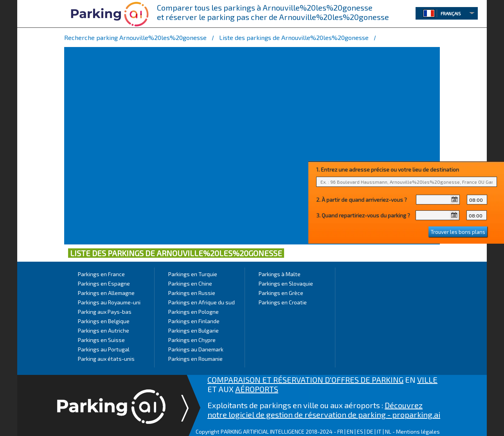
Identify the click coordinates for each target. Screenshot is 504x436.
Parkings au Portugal (104, 349)
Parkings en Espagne (104, 283)
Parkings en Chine (190, 283)
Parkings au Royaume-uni (109, 302)
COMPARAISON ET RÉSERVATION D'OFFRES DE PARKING (305, 380)
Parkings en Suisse (101, 340)
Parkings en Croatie (283, 302)
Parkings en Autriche (103, 330)
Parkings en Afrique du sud (202, 302)
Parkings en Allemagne (106, 293)
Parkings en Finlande (194, 321)
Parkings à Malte (280, 274)
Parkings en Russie (192, 293)
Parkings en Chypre (192, 340)
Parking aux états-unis (106, 359)
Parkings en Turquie (193, 274)
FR (340, 431)
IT (379, 431)
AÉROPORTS (257, 389)
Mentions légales (418, 431)
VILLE (427, 380)
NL (388, 431)
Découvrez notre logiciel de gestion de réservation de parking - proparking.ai (324, 410)
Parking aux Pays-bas (105, 312)
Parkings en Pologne (193, 312)
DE (370, 431)
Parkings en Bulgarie (193, 330)
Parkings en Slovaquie (286, 283)
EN (350, 431)
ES (360, 431)
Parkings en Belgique (104, 321)
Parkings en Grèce (281, 293)
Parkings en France (101, 274)
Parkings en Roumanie (195, 359)
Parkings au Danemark (196, 349)
